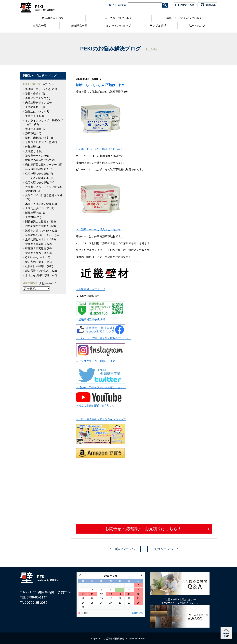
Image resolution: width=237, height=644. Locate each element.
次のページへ (163, 549)
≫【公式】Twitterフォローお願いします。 (101, 387)
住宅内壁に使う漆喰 (37, 182)
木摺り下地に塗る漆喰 (38, 204)
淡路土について (34, 111)
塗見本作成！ (33, 94)
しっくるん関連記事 (37, 178)
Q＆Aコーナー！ (35, 257)
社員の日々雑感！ (36, 266)
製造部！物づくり (36, 253)
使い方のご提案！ (36, 262)
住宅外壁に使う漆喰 (37, 174)
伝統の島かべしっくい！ (40, 235)
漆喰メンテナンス (36, 98)
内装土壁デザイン (36, 103)
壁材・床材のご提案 (37, 138)
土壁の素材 (33, 107)
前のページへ (125, 549)
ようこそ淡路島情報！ (38, 275)
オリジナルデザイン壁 (38, 142)
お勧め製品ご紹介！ (37, 226)
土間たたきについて (37, 208)
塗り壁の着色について (38, 160)
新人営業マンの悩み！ (38, 271)
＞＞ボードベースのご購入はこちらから (100, 149)
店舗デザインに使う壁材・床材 (44, 195)
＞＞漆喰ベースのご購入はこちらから (98, 229)
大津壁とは (32, 151)
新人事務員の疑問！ (37, 169)
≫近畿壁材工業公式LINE (91, 320)
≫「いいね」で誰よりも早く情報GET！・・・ (104, 338)
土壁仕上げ (32, 116)
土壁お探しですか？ (37, 240)
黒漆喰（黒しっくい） (38, 89)
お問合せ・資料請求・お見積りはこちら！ (143, 529)
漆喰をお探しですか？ (38, 231)
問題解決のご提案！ (37, 222)
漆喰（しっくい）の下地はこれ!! (100, 85)
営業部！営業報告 (36, 244)
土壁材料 (30, 217)
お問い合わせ (187, 5)
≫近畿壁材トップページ (90, 289)
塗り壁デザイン (34, 156)
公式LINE (211, 5)
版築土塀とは (33, 213)
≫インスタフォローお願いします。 (97, 361)
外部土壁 (30, 147)
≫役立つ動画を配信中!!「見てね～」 (98, 406)
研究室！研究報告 (36, 248)
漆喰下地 (30, 133)
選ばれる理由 (33, 129)
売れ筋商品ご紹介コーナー (41, 165)
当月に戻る (137, 613)
